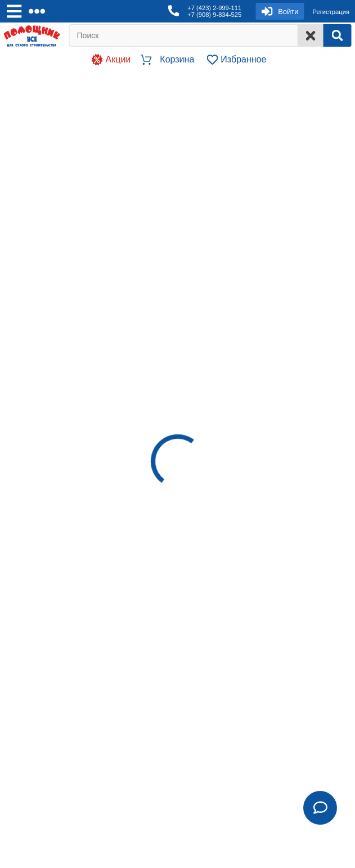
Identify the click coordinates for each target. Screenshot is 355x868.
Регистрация (331, 12)
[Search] (337, 35)
